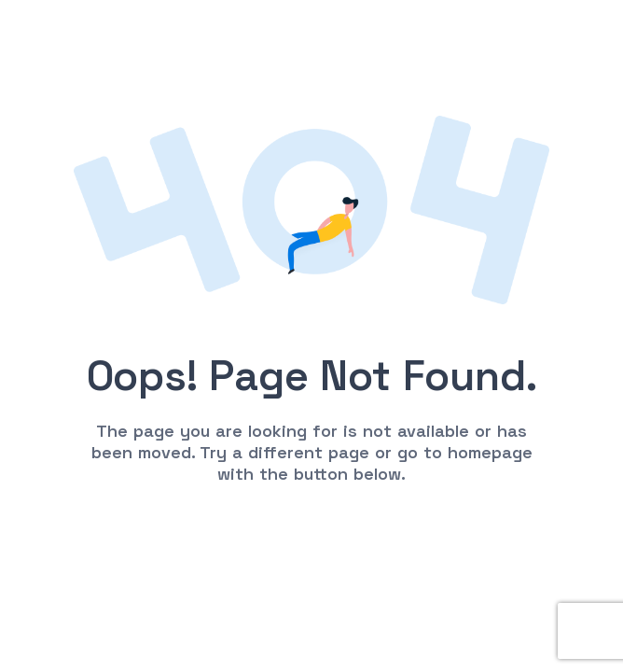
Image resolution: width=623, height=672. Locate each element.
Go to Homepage (311, 532)
